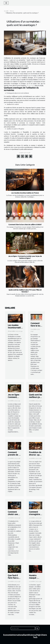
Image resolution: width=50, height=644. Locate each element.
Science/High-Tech (35, 636)
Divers (12, 11)
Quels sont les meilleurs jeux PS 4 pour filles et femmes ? (25, 291)
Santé (26, 635)
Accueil (6, 11)
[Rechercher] (23, 628)
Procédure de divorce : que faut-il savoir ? (35, 455)
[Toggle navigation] (6, 3)
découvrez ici (30, 86)
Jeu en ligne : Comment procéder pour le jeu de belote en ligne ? (25, 257)
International (18, 635)
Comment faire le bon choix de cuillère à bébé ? (25, 225)
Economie (8, 635)
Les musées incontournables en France (25, 193)
